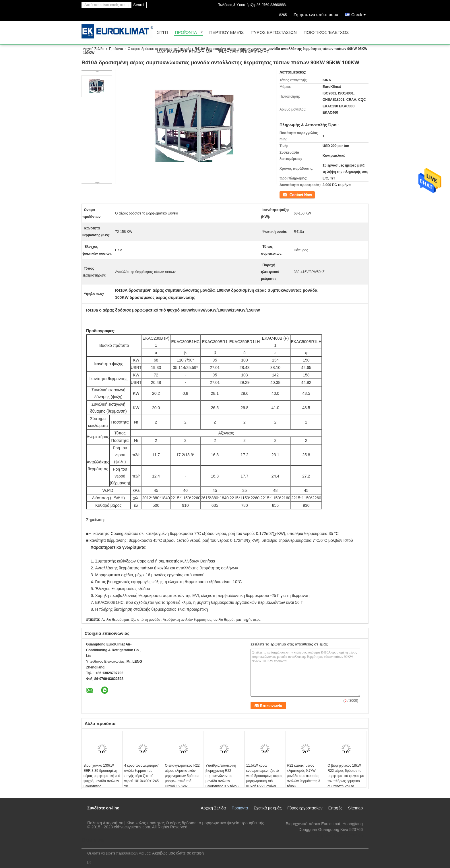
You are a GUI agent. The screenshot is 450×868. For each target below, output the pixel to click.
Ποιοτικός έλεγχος (326, 33)
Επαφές (335, 808)
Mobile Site (93, 841)
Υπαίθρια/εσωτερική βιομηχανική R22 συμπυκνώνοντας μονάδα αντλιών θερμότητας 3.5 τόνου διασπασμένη (222, 778)
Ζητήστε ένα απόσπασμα (316, 15)
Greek (360, 14)
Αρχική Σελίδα (94, 49)
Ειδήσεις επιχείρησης (244, 52)
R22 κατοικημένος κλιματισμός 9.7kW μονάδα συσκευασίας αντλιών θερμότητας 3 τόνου (304, 776)
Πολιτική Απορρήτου (105, 823)
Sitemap (355, 808)
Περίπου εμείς (226, 33)
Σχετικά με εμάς (268, 808)
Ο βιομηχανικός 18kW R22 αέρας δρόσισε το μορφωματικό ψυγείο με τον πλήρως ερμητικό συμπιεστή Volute (346, 776)
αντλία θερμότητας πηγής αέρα (237, 620)
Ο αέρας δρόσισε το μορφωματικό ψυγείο (159, 49)
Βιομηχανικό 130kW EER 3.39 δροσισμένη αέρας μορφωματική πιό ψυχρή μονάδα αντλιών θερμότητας (102, 776)
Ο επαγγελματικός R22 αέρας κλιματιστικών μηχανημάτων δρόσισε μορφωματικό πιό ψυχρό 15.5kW (182, 776)
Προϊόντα (186, 33)
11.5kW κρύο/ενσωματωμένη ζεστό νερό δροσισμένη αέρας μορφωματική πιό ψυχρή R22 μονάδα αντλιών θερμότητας (264, 778)
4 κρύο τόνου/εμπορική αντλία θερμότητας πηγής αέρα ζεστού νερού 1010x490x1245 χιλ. (142, 776)
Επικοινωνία (289, 194)
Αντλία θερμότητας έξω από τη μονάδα (131, 620)
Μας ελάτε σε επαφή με (184, 52)
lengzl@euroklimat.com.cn (339, 835)
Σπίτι (162, 33)
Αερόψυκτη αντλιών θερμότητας (187, 620)
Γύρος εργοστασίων (274, 33)
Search (139, 5)
